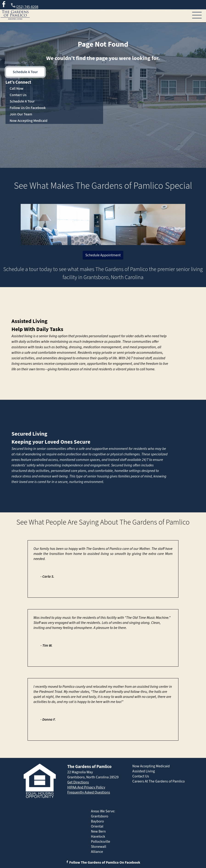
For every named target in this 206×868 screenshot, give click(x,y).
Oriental (97, 826)
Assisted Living (30, 321)
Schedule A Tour (25, 72)
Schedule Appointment (103, 255)
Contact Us (18, 95)
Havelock (98, 837)
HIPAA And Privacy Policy (86, 787)
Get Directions (78, 782)
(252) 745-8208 (24, 6)
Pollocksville (101, 842)
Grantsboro (100, 816)
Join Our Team (21, 114)
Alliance (97, 852)
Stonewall (99, 847)
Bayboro (97, 821)
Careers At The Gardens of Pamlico (158, 781)
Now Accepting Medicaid (29, 121)
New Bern (98, 831)
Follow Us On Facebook (28, 108)
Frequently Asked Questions (89, 792)
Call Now (17, 89)
